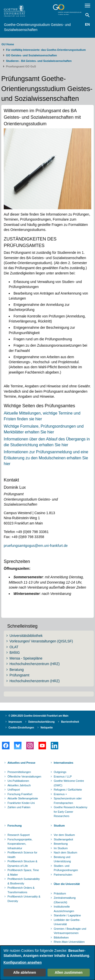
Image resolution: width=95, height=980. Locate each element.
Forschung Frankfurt (20, 794)
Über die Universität (67, 884)
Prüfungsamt (19, 675)
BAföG (15, 652)
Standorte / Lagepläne (67, 915)
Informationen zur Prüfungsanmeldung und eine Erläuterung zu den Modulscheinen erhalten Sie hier (46, 458)
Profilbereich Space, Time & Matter (23, 872)
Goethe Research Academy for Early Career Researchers (71, 812)
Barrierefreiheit (70, 722)
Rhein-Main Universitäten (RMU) (69, 944)
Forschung (15, 826)
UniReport (14, 790)
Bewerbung (61, 844)
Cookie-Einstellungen (21, 728)
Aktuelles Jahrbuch (19, 785)
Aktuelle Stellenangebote (23, 798)
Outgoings (60, 772)
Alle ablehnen (25, 972)
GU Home (8, 44)
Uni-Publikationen (18, 781)
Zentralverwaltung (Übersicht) (65, 900)
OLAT (14, 647)
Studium (59, 826)
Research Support (19, 835)
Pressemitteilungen (19, 772)
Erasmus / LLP (63, 777)
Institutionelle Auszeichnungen (64, 909)
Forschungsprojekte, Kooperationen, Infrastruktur (20, 844)
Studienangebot (63, 839)
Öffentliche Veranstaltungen (24, 777)
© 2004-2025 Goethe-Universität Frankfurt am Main (38, 716)
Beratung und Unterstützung (62, 859)
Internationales (63, 763)
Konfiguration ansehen (22, 962)
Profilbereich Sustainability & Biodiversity (24, 881)
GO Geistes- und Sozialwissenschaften (31, 55)
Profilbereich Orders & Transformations (21, 890)
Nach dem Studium (65, 852)
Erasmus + (60, 794)
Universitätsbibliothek (26, 636)
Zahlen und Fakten (19, 807)
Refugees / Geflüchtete (68, 790)
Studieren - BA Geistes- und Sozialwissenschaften (39, 61)
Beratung (17, 670)
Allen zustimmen (69, 972)
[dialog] (47, 963)
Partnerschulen (63, 875)
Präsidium (60, 893)
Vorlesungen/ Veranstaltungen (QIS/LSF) (41, 641)
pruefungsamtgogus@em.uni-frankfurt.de (36, 546)
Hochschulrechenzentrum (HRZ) (35, 664)
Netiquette (47, 728)
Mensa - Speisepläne (26, 658)
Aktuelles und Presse (21, 763)
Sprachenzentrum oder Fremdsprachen (68, 801)
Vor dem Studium (64, 835)
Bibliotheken (61, 937)
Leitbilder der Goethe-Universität (67, 922)
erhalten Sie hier (53, 445)
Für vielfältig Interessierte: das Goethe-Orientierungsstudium (46, 50)
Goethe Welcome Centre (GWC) (69, 783)
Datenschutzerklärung (41, 722)
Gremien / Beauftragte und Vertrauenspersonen (70, 931)
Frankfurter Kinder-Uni (21, 803)
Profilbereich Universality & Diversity (24, 899)
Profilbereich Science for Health (22, 855)
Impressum (15, 722)
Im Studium (61, 848)
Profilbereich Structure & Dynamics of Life (22, 864)
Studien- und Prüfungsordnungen (66, 868)
